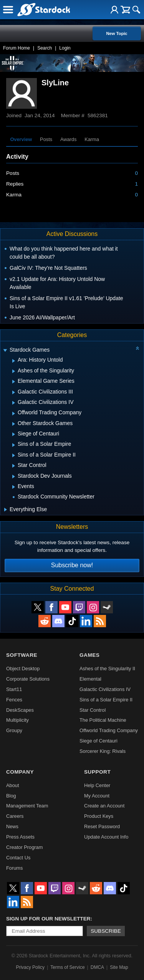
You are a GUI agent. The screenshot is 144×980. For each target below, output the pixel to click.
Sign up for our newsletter (48, 919)
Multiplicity (17, 720)
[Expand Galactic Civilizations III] (14, 392)
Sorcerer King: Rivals (103, 751)
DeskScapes (20, 710)
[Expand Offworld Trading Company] (14, 414)
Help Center (97, 785)
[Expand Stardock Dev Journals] (14, 477)
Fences (14, 700)
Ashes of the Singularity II (107, 669)
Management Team (27, 806)
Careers (15, 816)
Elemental (90, 679)
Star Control (93, 710)
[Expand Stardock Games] (5, 351)
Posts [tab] (46, 139)
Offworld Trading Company (109, 730)
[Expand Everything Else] (6, 510)
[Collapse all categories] (137, 348)
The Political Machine (103, 720)
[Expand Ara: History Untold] (14, 361)
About (12, 785)
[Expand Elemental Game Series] (14, 382)
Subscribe (106, 931)
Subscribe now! (72, 565)
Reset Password (102, 826)
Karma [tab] (92, 139)
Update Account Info (106, 837)
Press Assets (20, 837)
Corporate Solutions (28, 679)
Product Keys (99, 816)
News (12, 826)
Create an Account (104, 806)
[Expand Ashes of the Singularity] (14, 371)
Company (20, 772)
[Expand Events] (14, 487)
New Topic (117, 33)
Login (65, 48)
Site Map (119, 967)
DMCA (97, 967)
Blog (11, 796)
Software (22, 655)
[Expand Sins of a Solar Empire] (14, 445)
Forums (14, 868)
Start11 (14, 689)
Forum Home (17, 48)
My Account (97, 796)
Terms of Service (67, 967)
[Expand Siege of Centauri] (14, 434)
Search (45, 48)
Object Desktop (23, 669)
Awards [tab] (68, 139)
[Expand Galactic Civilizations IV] (14, 403)
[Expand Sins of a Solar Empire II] (14, 455)
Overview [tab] (21, 139)
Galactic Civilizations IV (105, 689)
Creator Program (24, 847)
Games (89, 655)
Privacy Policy (30, 967)
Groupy (14, 730)
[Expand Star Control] (14, 466)
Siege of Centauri (98, 741)
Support (97, 772)
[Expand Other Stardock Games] (14, 424)
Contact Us (18, 858)
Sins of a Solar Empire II (106, 700)
